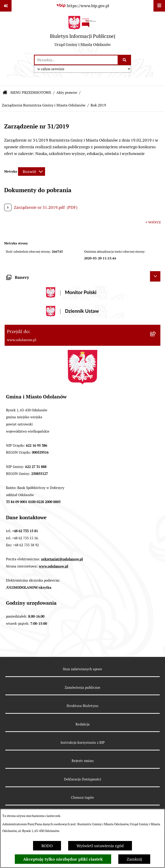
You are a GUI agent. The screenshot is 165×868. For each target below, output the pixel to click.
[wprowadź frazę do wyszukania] (76, 60)
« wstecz (153, 222)
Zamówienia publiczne (82, 687)
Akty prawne (67, 93)
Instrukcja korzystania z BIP (83, 742)
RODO (47, 846)
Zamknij (134, 859)
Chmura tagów (82, 797)
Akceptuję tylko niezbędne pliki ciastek (63, 859)
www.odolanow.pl (53, 566)
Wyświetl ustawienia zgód (100, 846)
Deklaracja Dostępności (83, 779)
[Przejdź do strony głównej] (83, 33)
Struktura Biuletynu (82, 706)
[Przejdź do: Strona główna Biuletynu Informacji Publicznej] (5, 93)
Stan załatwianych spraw (82, 669)
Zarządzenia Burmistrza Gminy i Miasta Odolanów (44, 105)
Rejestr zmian (83, 761)
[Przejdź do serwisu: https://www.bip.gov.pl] (82, 6)
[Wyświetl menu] (159, 6)
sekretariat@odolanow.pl (62, 559)
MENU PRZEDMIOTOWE (31, 93)
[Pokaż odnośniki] (6, 6)
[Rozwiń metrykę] (32, 171)
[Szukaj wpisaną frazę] (125, 60)
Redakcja (83, 724)
